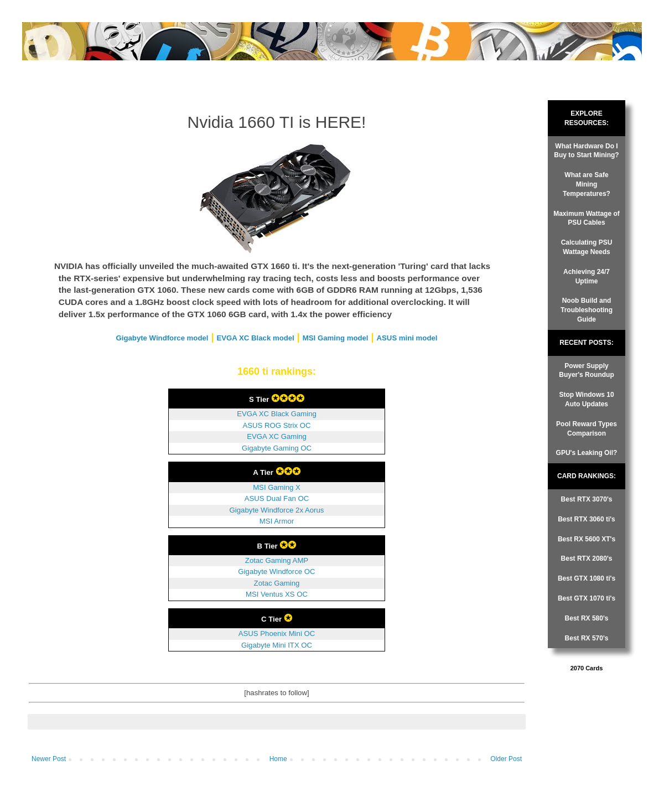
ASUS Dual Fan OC (277, 498)
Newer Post (49, 759)
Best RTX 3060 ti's (587, 519)
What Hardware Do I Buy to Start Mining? (586, 151)
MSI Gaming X (277, 487)
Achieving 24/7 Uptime (587, 276)
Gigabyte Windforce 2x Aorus (277, 510)
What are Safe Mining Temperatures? (587, 184)
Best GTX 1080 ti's (587, 578)
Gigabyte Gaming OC (277, 448)
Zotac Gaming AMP (277, 560)
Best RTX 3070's (587, 499)
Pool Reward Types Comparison (587, 429)
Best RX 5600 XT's (587, 539)
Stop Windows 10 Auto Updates (586, 399)
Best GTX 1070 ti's (587, 598)
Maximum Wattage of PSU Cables (587, 218)
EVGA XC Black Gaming (277, 414)
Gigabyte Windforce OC (276, 571)
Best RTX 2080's (587, 558)
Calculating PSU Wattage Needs (587, 247)
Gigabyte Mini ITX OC (277, 645)
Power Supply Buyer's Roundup (587, 371)
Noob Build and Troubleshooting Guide (587, 310)
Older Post (506, 759)
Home (278, 759)
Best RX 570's (587, 638)
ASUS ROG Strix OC (276, 425)
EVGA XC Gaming (277, 436)
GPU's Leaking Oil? (587, 453)
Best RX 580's (587, 618)
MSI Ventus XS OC (277, 594)
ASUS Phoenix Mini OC (277, 633)
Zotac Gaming (277, 583)
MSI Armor (277, 521)
